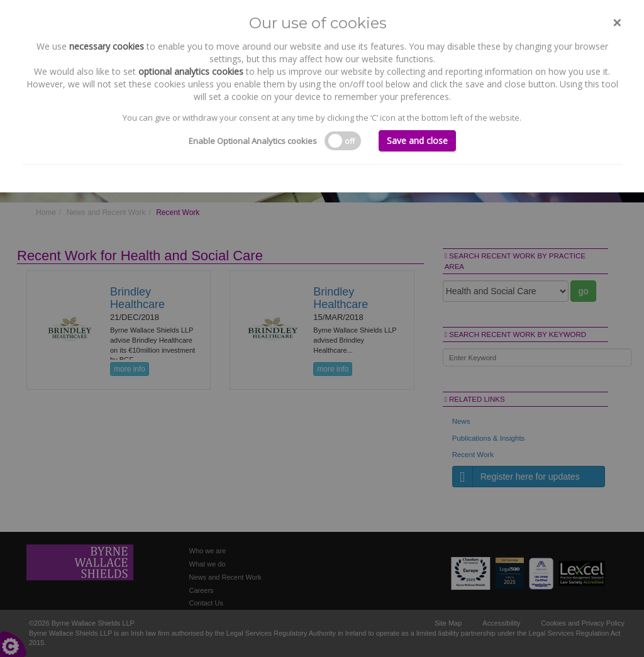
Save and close (417, 141)
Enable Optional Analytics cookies (253, 141)
